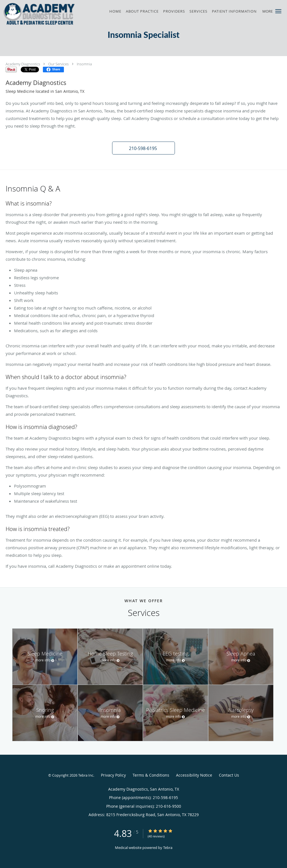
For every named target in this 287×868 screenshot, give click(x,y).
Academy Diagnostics (23, 64)
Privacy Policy (113, 775)
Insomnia (84, 64)
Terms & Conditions (151, 775)
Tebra (168, 848)
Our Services (58, 64)
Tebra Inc (86, 775)
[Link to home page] (38, 14)
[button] (278, 11)
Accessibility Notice (194, 775)
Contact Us (229, 775)
